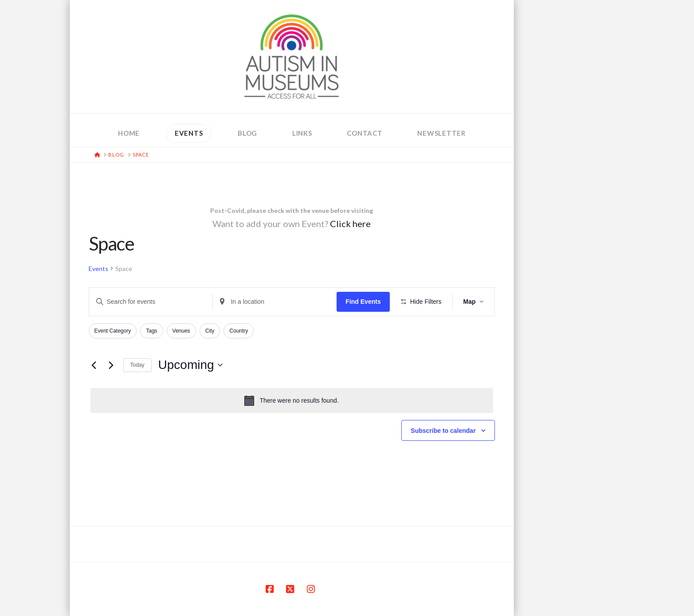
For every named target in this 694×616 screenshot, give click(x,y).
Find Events (363, 302)
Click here (350, 224)
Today (137, 365)
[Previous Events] (94, 365)
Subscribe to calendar (443, 431)
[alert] (292, 400)
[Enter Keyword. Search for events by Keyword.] (151, 302)
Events (98, 269)
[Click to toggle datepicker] (190, 365)
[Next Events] (111, 365)
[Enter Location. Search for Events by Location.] (275, 302)
